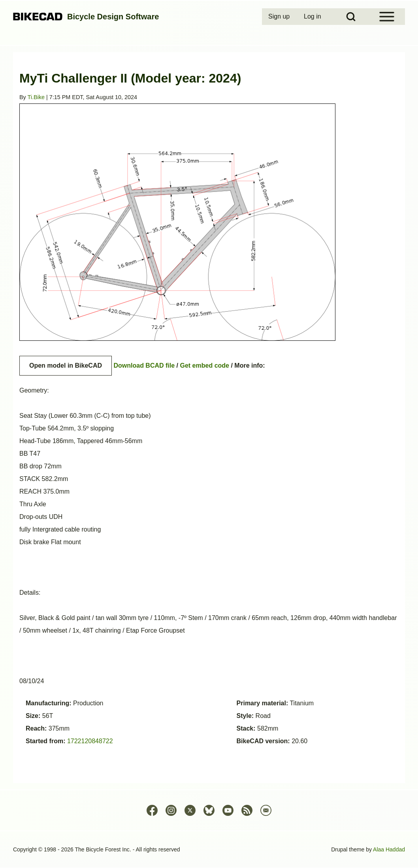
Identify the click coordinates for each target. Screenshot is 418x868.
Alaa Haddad (389, 849)
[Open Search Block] (351, 17)
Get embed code (205, 365)
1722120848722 (90, 741)
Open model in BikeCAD (66, 365)
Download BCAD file (144, 365)
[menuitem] (280, 17)
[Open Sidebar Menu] (387, 17)
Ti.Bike (36, 97)
